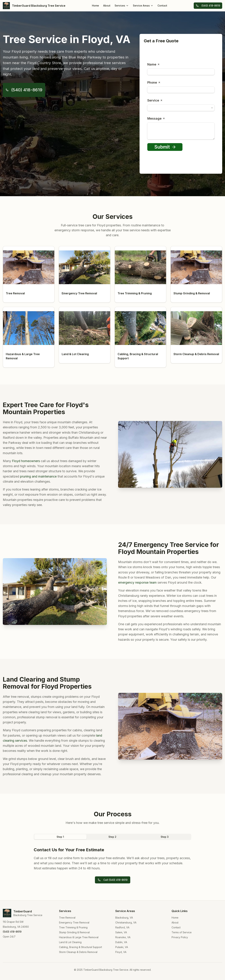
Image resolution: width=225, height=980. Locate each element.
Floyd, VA (121, 952)
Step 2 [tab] (112, 837)
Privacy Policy (180, 937)
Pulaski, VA (122, 947)
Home (95, 6)
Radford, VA (122, 927)
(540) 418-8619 (208, 6)
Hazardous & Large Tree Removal (79, 937)
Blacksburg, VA (124, 918)
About (107, 6)
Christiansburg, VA (126, 922)
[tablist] (112, 837)
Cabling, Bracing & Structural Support (81, 947)
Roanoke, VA (123, 937)
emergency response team (137, 582)
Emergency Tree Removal (74, 922)
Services (122, 6)
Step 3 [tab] (165, 837)
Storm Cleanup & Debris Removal (78, 952)
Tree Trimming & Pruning (73, 927)
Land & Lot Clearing (70, 942)
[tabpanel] (112, 859)
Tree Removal (67, 918)
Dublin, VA (121, 942)
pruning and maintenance (38, 476)
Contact (162, 6)
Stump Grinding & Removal (74, 932)
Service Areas (143, 6)
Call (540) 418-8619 (113, 880)
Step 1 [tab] (60, 837)
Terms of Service (182, 932)
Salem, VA (121, 932)
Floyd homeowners (26, 461)
